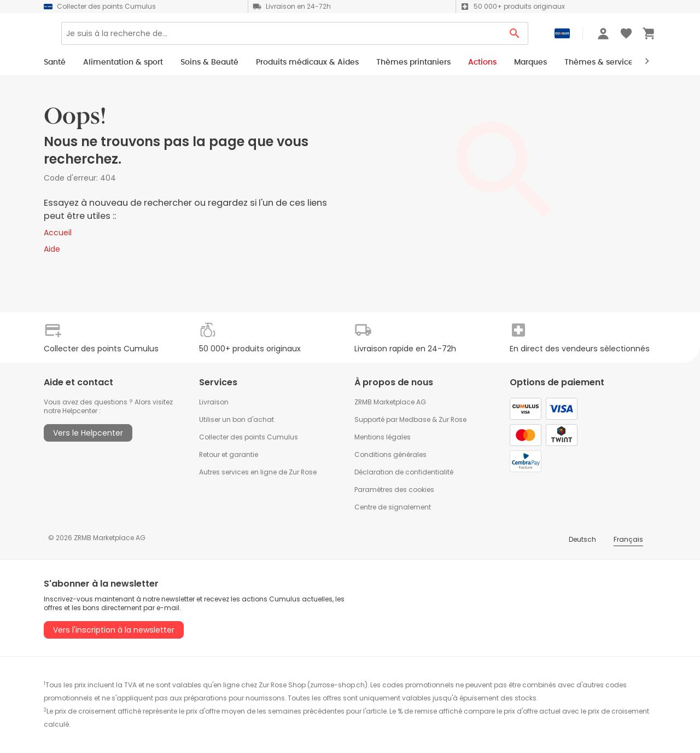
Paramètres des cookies (394, 490)
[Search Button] (515, 37)
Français (628, 539)
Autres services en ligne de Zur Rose (258, 472)
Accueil (58, 233)
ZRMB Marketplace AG (390, 402)
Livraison (214, 402)
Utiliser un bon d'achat (237, 419)
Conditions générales (390, 454)
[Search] (316, 37)
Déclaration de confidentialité (404, 472)
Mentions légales (383, 437)
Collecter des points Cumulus (249, 437)
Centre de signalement (393, 507)
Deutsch (582, 539)
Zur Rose (453, 419)
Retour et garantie (229, 454)
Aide (52, 249)
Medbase (415, 419)
